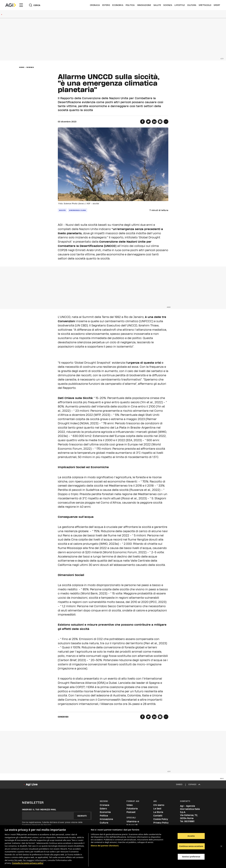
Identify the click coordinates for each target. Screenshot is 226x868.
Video (130, 805)
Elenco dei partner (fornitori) (105, 846)
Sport (217, 5)
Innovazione (144, 5)
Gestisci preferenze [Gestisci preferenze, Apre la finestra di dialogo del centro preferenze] (191, 857)
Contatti (158, 816)
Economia (118, 5)
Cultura (192, 5)
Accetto (191, 836)
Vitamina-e (133, 821)
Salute (157, 5)
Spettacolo (205, 5)
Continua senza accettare (191, 846)
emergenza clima (78, 210)
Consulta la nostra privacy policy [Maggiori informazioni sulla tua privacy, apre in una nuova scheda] (28, 863)
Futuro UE (132, 825)
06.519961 (189, 821)
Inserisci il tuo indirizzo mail (39, 810)
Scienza (168, 5)
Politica (130, 5)
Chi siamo (159, 805)
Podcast (131, 812)
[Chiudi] (221, 846)
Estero (106, 5)
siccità (62, 210)
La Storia (158, 812)
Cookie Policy (161, 819)
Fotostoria (132, 809)
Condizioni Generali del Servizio (37, 825)
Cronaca (95, 5)
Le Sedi (157, 809)
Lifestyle (180, 5)
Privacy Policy (161, 823)
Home (22, 67)
